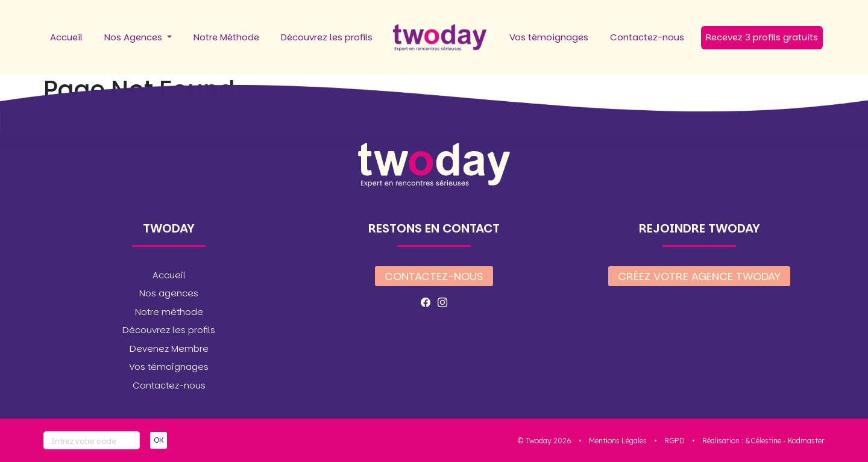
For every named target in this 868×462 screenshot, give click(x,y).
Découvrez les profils (327, 37)
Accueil (66, 37)
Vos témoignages (549, 37)
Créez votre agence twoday (699, 276)
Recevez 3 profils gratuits (762, 37)
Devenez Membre (169, 348)
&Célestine (763, 441)
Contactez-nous (647, 37)
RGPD (675, 441)
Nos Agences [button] (134, 37)
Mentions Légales (618, 441)
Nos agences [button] (169, 293)
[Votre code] (92, 440)
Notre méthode (169, 312)
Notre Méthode (226, 37)
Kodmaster (806, 441)
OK (159, 440)
